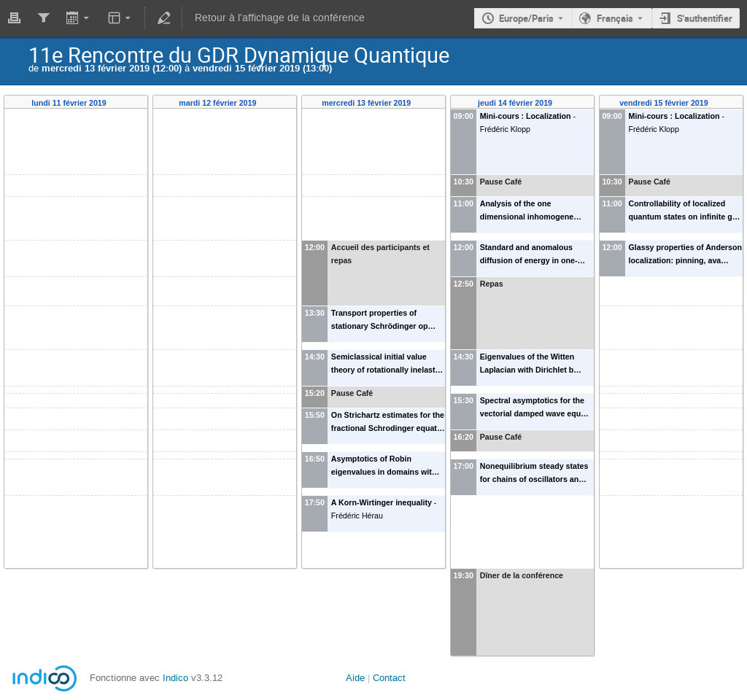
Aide (355, 678)
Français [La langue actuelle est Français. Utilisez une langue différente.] (615, 18)
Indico (175, 678)
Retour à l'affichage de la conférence (280, 18)
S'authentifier (705, 18)
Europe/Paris (526, 18)
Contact (389, 678)
